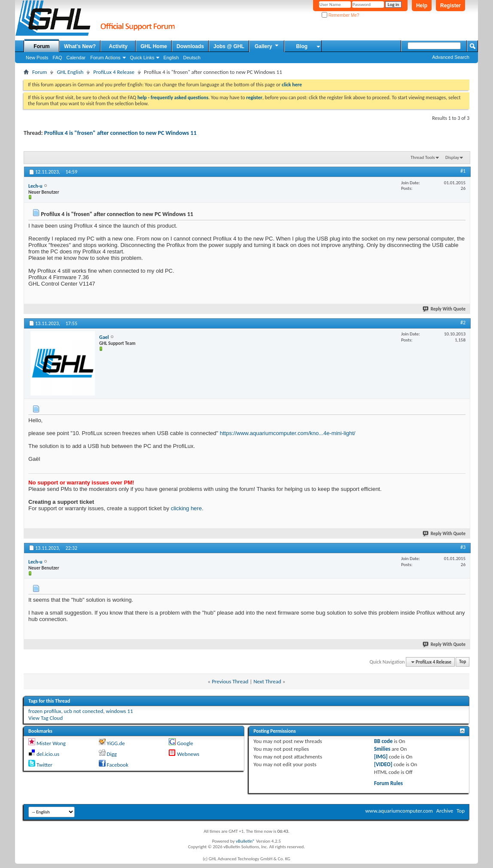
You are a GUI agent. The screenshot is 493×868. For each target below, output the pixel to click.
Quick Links (142, 58)
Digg (112, 754)
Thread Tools (423, 157)
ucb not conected (84, 711)
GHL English (70, 72)
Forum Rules (388, 783)
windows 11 (119, 711)
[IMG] (381, 757)
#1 (463, 171)
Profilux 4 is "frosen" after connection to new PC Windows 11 (120, 133)
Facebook (118, 765)
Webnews (188, 754)
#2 (463, 323)
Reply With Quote (444, 309)
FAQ (58, 58)
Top (463, 662)
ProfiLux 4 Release (114, 72)
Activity (118, 46)
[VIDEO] (383, 764)
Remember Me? (340, 15)
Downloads (190, 46)
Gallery (267, 46)
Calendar (76, 58)
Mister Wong (51, 743)
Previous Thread (230, 681)
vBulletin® (245, 841)
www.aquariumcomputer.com (399, 811)
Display (452, 157)
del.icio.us (48, 754)
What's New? (80, 46)
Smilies (382, 749)
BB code (383, 741)
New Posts (37, 58)
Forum (41, 46)
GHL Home (154, 46)
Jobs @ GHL (229, 46)
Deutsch (192, 58)
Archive (445, 811)
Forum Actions (105, 58)
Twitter (44, 765)
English (171, 58)
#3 (463, 547)
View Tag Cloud (46, 718)
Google (185, 743)
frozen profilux (45, 711)
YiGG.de (116, 743)
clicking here (186, 508)
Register (450, 6)
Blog (302, 46)
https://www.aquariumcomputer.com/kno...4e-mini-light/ (288, 433)
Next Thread (267, 681)
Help (422, 6)
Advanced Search (451, 57)
